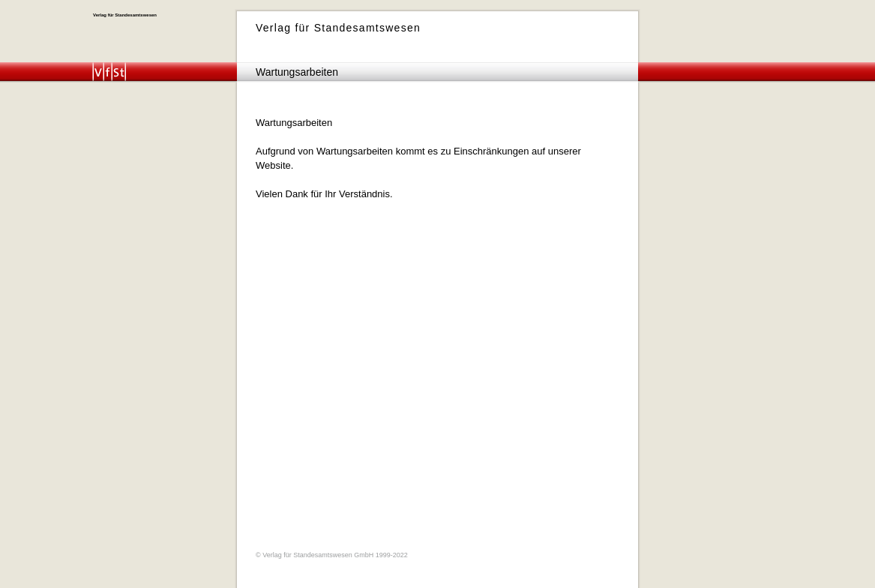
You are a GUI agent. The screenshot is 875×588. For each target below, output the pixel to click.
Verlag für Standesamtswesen (125, 15)
